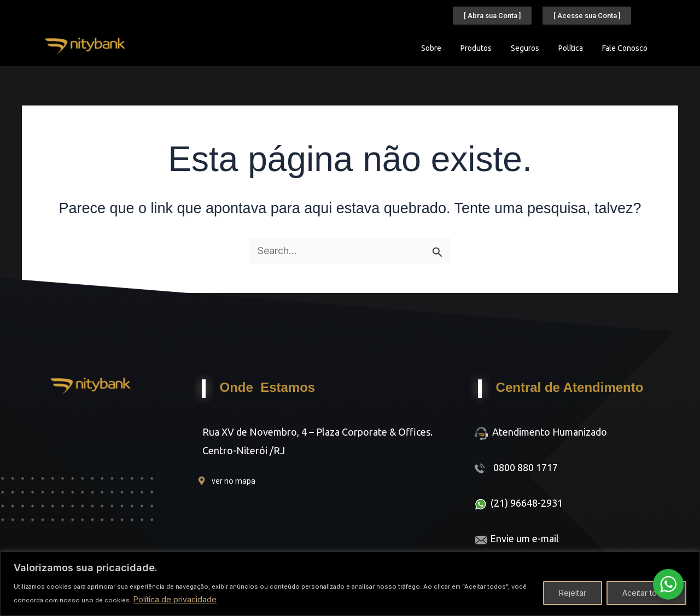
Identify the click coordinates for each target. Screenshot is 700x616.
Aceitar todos (646, 593)
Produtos (476, 48)
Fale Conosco (625, 48)
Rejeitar (573, 593)
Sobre (431, 48)
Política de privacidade (175, 599)
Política (571, 48)
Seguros (525, 48)
